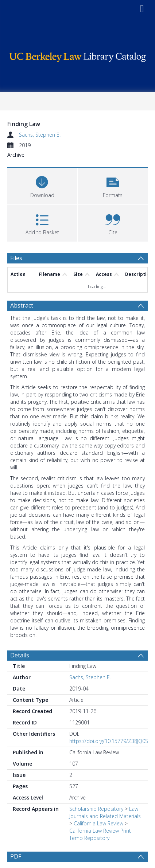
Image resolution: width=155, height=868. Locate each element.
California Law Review (98, 823)
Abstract (22, 305)
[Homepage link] (77, 56)
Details (20, 655)
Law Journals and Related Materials (105, 812)
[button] (113, 185)
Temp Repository (89, 838)
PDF (16, 856)
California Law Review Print (100, 831)
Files (16, 258)
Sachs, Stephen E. (40, 135)
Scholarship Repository (96, 809)
